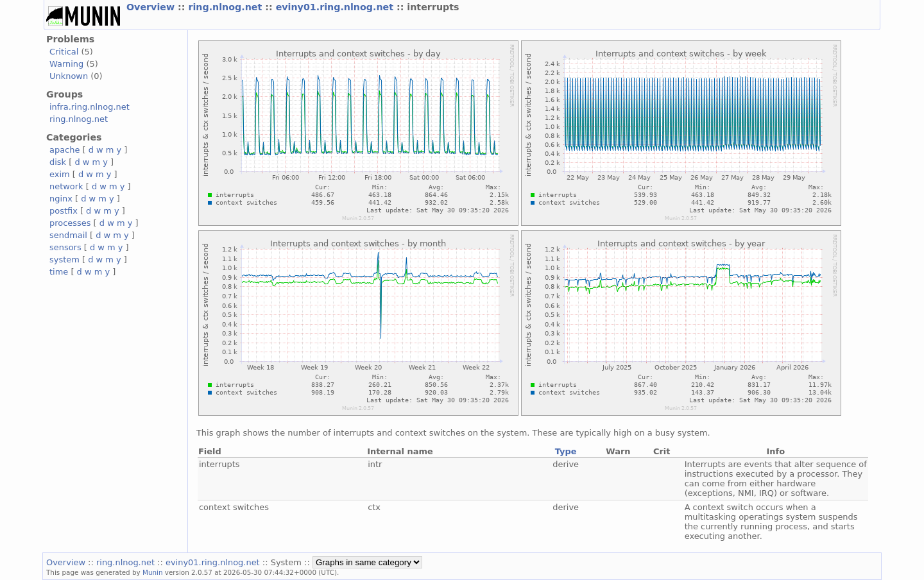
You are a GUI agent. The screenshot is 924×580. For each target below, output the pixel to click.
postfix (64, 211)
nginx (61, 199)
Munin (153, 572)
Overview (152, 7)
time (59, 272)
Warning (66, 64)
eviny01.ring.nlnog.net (336, 7)
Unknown (69, 76)
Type (566, 451)
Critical (64, 52)
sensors (65, 247)
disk (58, 162)
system (64, 260)
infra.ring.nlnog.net (90, 107)
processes (70, 223)
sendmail (68, 235)
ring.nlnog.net (227, 7)
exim (60, 174)
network (66, 186)
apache (64, 150)
